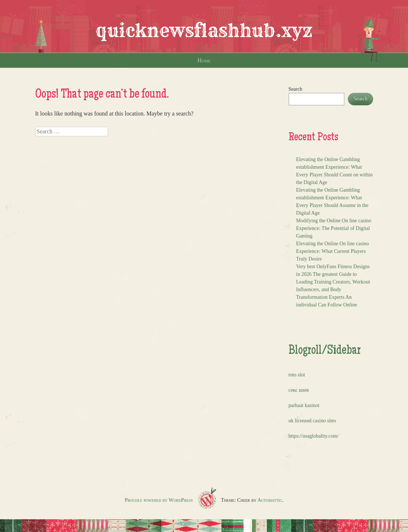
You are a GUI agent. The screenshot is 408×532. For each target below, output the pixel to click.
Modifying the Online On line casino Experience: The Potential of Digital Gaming (334, 228)
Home (204, 60)
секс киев (299, 390)
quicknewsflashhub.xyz (204, 31)
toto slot (297, 375)
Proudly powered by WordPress (159, 500)
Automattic (270, 500)
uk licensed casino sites (312, 421)
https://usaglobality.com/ (314, 436)
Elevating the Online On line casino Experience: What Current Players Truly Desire (333, 251)
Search (296, 89)
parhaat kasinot (304, 405)
